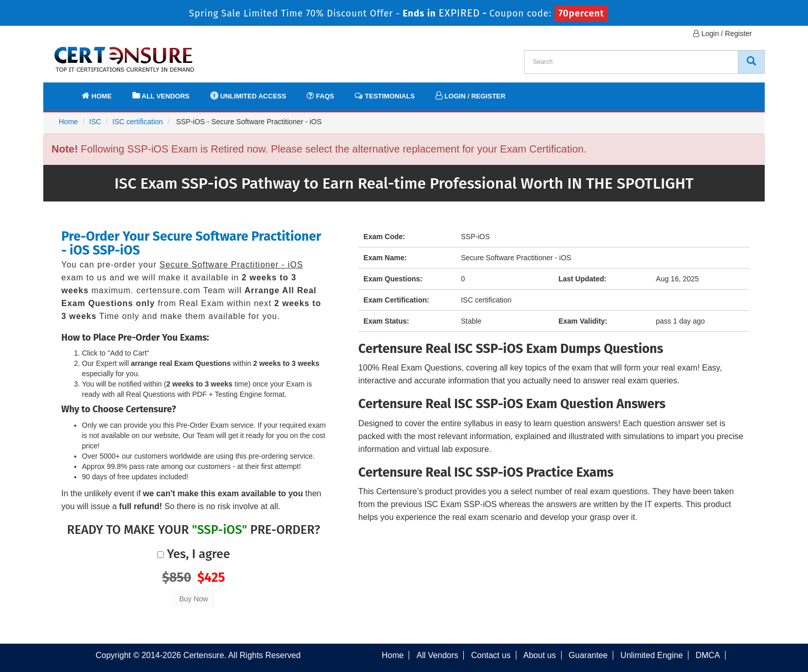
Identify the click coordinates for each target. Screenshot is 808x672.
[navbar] (64, 91)
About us (540, 655)
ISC (95, 122)
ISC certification (138, 122)
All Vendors (161, 96)
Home (97, 96)
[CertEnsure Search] (751, 62)
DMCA (708, 655)
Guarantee (588, 655)
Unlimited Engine (652, 655)
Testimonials (384, 96)
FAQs (320, 96)
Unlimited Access (248, 96)
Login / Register (722, 33)
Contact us (491, 655)
